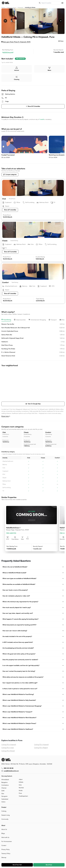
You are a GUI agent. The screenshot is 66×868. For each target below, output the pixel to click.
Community (5, 819)
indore (3, 802)
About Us (4, 829)
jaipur (21, 779)
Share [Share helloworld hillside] (61, 41)
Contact (4, 845)
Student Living (6, 815)
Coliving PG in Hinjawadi (9, 744)
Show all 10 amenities (10, 252)
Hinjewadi (20, 7)
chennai (4, 788)
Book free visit (17, 865)
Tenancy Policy (6, 853)
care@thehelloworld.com (11, 771)
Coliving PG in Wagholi (41, 748)
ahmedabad (5, 780)
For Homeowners (7, 841)
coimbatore (5, 785)
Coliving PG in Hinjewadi (41, 744)
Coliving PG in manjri (8, 748)
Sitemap (4, 857)
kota (20, 785)
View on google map (33, 404)
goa (3, 793)
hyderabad (5, 799)
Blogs (3, 833)
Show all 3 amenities (33, 106)
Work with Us (5, 837)
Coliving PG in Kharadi (8, 751)
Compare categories (10, 174)
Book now (49, 865)
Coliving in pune (11, 7)
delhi (3, 791)
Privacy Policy (6, 849)
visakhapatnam (23, 796)
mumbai (21, 788)
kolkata (21, 782)
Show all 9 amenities (10, 210)
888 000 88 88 (9, 768)
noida (21, 790)
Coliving (4, 811)
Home (3, 7)
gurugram (4, 796)
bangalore (4, 782)
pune (20, 793)
